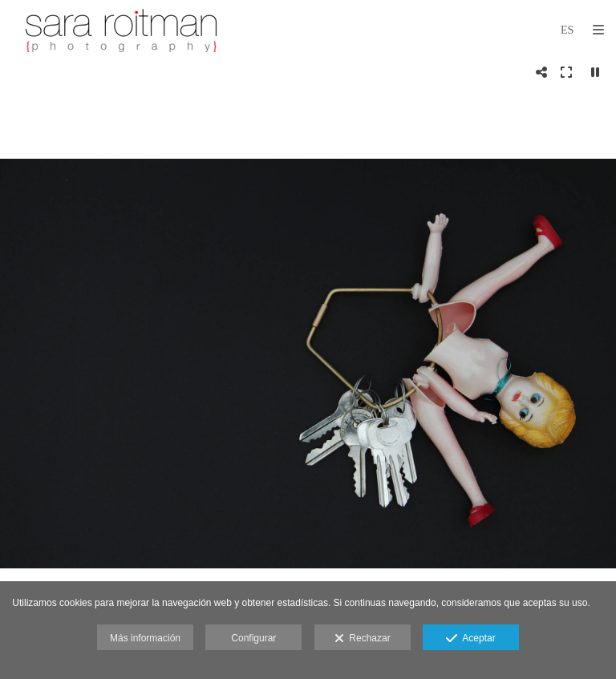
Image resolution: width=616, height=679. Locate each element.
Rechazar (363, 639)
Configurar (253, 638)
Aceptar (470, 639)
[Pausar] (595, 72)
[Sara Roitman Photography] (120, 30)
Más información (145, 638)
